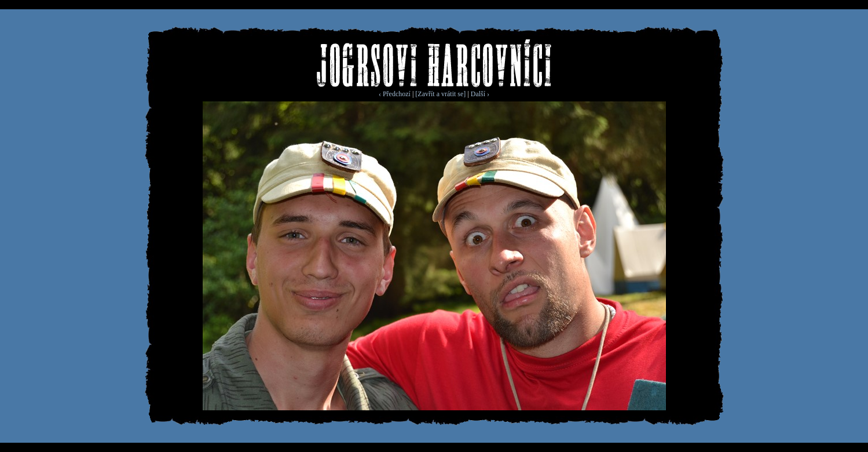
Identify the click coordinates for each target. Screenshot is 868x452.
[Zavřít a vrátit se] (440, 94)
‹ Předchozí (395, 94)
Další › (480, 94)
